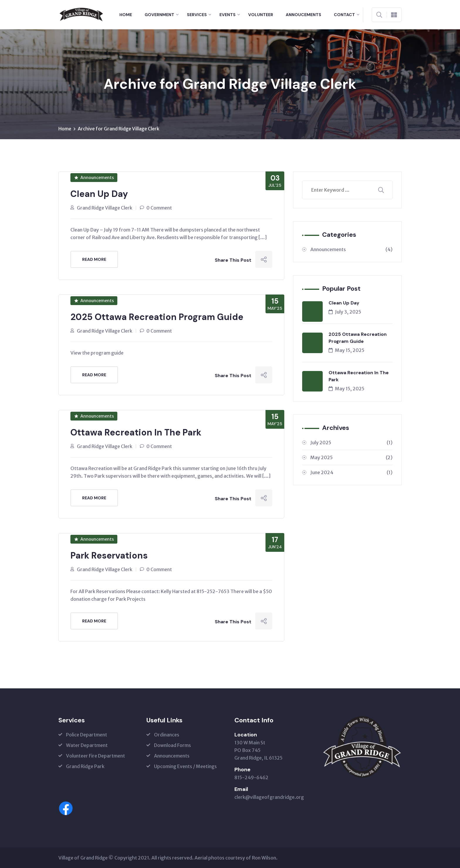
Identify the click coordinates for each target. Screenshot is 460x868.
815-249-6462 (251, 777)
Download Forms (172, 745)
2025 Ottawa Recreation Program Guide (157, 317)
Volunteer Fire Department (95, 756)
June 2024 (351, 472)
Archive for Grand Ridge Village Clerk (119, 129)
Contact (344, 15)
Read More (94, 259)
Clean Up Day (99, 194)
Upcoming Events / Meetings (185, 766)
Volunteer (261, 15)
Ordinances (167, 735)
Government (159, 15)
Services (197, 15)
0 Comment (159, 208)
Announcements (94, 178)
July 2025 (351, 442)
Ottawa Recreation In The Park (136, 432)
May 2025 (351, 457)
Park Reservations (109, 555)
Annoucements (303, 15)
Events (228, 15)
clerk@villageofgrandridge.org (269, 797)
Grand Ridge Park (85, 766)
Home (126, 15)
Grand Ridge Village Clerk (105, 208)
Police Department (87, 735)
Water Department (87, 745)
